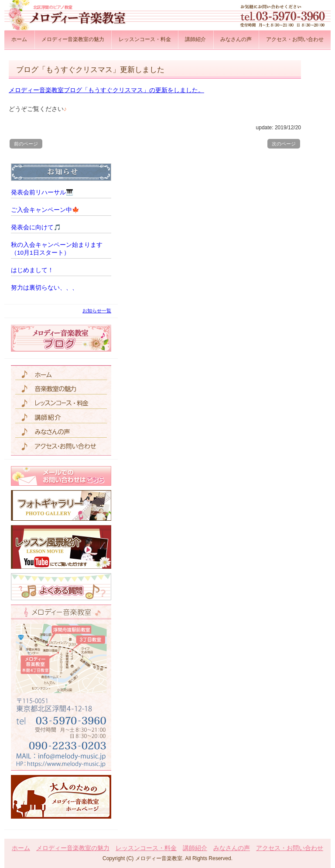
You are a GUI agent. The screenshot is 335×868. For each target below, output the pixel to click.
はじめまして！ (32, 270)
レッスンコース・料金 (145, 39)
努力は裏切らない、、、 (44, 288)
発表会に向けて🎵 (36, 227)
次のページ (284, 144)
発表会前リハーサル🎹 (42, 192)
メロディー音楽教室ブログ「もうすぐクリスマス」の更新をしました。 (106, 90)
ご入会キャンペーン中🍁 (45, 210)
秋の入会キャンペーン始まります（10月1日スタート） (57, 249)
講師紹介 (195, 39)
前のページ (26, 144)
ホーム (19, 39)
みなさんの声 (236, 39)
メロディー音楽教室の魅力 (73, 39)
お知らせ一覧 (97, 311)
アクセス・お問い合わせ (295, 39)
